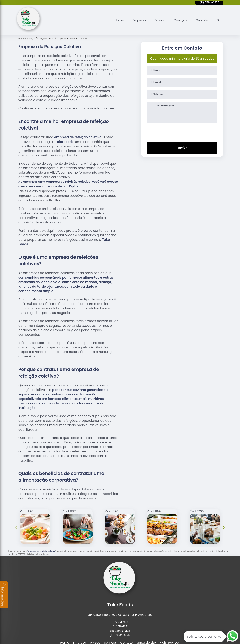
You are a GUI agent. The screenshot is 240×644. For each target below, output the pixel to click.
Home (119, 20)
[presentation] (182, 131)
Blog (220, 20)
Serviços (180, 20)
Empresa (139, 20)
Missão (160, 20)
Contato (202, 20)
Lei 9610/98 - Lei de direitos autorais (32, 554)
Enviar (182, 148)
